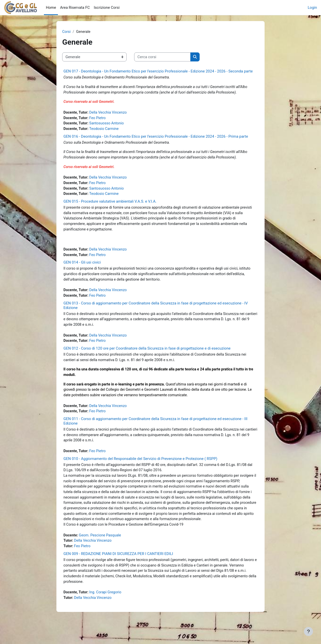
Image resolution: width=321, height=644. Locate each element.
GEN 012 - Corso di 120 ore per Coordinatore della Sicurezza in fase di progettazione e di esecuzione (147, 356)
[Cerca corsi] (162, 57)
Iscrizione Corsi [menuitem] (107, 8)
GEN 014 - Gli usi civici (82, 268)
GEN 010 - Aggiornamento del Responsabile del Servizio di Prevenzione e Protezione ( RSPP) (140, 469)
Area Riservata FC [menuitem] (75, 8)
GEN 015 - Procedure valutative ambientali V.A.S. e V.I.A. (110, 205)
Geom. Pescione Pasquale (101, 553)
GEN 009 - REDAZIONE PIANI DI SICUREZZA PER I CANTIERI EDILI (118, 573)
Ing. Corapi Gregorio (107, 612)
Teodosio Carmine (105, 131)
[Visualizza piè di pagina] (308, 631)
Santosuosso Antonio (108, 125)
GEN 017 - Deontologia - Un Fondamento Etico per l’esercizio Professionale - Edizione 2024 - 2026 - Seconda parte (158, 71)
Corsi (67, 32)
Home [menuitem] (51, 8)
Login (312, 8)
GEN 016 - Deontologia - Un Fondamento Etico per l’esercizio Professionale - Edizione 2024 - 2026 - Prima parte (156, 138)
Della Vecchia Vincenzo (110, 114)
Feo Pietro (99, 119)
